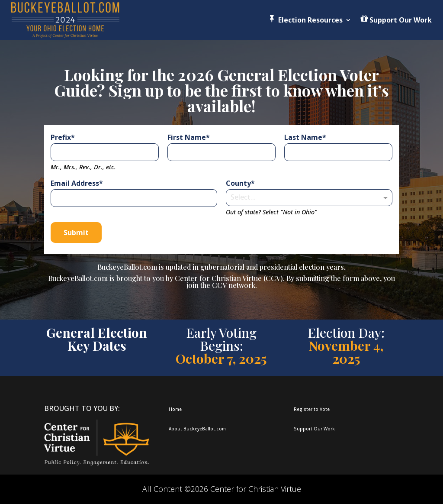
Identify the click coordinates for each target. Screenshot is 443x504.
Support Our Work (314, 429)
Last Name (303, 137)
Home (175, 409)
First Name (187, 137)
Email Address (75, 183)
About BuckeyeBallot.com (197, 429)
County (238, 183)
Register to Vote (312, 409)
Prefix (61, 137)
